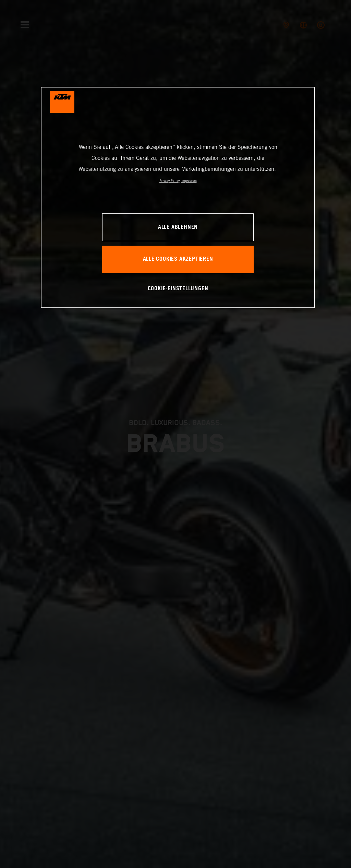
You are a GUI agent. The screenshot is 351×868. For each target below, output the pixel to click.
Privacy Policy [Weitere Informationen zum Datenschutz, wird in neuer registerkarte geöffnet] (170, 181)
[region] (178, 197)
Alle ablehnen (178, 227)
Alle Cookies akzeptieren (178, 259)
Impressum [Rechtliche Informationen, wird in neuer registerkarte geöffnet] (189, 181)
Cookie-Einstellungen (178, 289)
